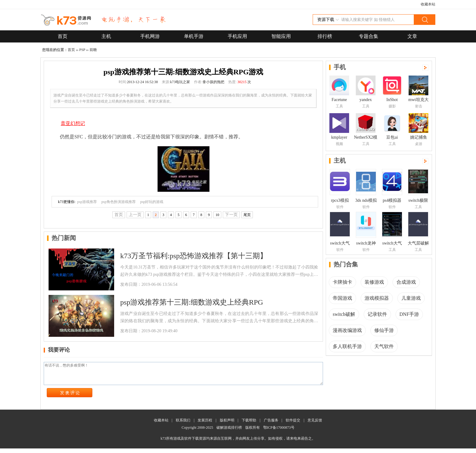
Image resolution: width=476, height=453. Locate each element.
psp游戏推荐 (87, 202)
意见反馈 (315, 425)
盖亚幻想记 (73, 123)
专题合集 (369, 36)
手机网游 (150, 36)
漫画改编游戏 (347, 330)
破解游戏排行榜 (230, 432)
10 (217, 215)
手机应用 (237, 36)
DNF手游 (409, 314)
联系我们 (183, 425)
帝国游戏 (342, 298)
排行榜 (325, 36)
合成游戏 (406, 282)
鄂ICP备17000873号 (279, 432)
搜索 (424, 20)
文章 (412, 36)
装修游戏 (374, 282)
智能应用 (281, 36)
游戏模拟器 (377, 298)
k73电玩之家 (180, 82)
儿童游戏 (411, 298)
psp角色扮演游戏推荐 (119, 202)
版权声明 (227, 425)
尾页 (247, 215)
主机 (106, 36)
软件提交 (293, 425)
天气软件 (384, 346)
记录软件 (377, 314)
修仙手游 (384, 330)
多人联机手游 (347, 346)
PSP (82, 50)
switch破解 (344, 314)
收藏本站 (428, 4)
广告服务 (271, 425)
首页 (63, 36)
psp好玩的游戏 (152, 202)
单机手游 (194, 36)
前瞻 (93, 50)
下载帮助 (249, 425)
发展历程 (205, 425)
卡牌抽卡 (342, 282)
